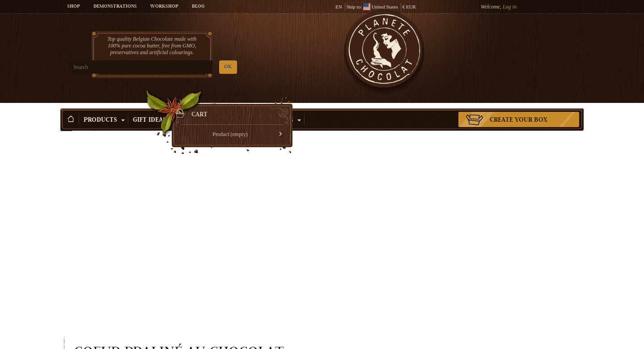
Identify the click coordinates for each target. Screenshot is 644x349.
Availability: (389, 226)
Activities (280, 107)
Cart (518, 43)
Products (104, 107)
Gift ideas (153, 107)
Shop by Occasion (217, 107)
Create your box (519, 107)
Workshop (164, 7)
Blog (198, 7)
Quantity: (386, 210)
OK (166, 67)
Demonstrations (115, 7)
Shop (74, 7)
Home (66, 123)
